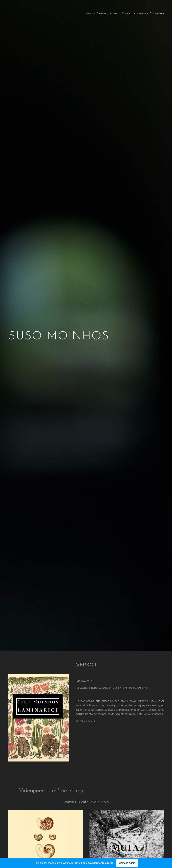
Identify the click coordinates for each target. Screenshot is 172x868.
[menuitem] (91, 13)
